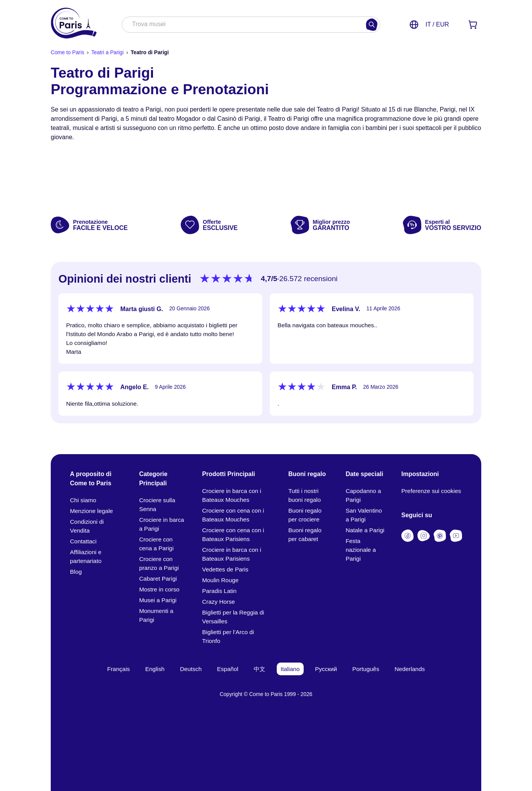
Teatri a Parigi (107, 52)
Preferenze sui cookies (431, 491)
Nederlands (410, 669)
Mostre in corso (159, 589)
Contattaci (83, 541)
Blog (76, 572)
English (155, 669)
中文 (259, 669)
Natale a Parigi (365, 530)
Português (366, 669)
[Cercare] (372, 25)
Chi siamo (83, 500)
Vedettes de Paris (225, 569)
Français (119, 669)
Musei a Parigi (158, 600)
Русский (326, 669)
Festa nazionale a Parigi (361, 550)
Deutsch (191, 669)
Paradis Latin (219, 591)
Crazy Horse (219, 602)
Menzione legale (91, 511)
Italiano (290, 669)
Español (228, 669)
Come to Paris (67, 52)
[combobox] (243, 25)
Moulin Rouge (220, 580)
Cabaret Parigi (158, 579)
